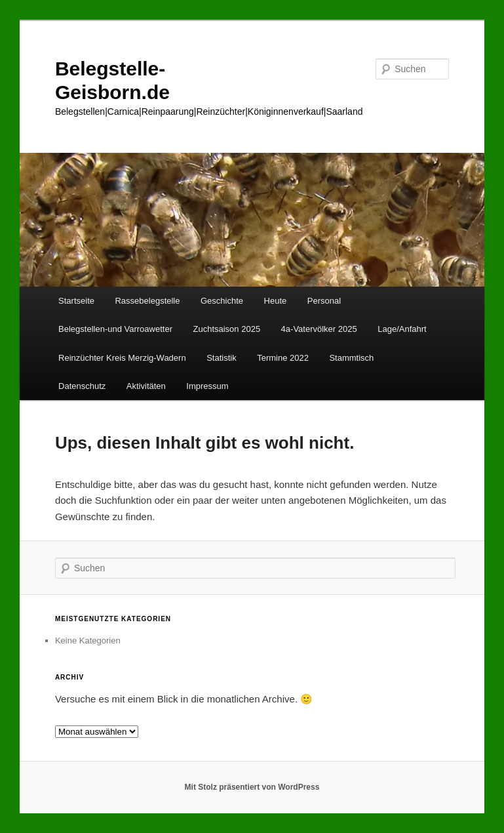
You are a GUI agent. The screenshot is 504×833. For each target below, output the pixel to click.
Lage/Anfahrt (402, 329)
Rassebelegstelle (147, 301)
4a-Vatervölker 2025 (319, 329)
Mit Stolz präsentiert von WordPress (252, 787)
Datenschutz (82, 386)
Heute (276, 301)
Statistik (222, 358)
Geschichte (222, 301)
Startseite (76, 301)
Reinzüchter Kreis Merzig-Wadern (122, 358)
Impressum (207, 386)
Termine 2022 (283, 358)
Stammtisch (351, 358)
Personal (324, 301)
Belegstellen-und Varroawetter (115, 329)
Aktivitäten (146, 386)
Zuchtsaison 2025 (226, 329)
